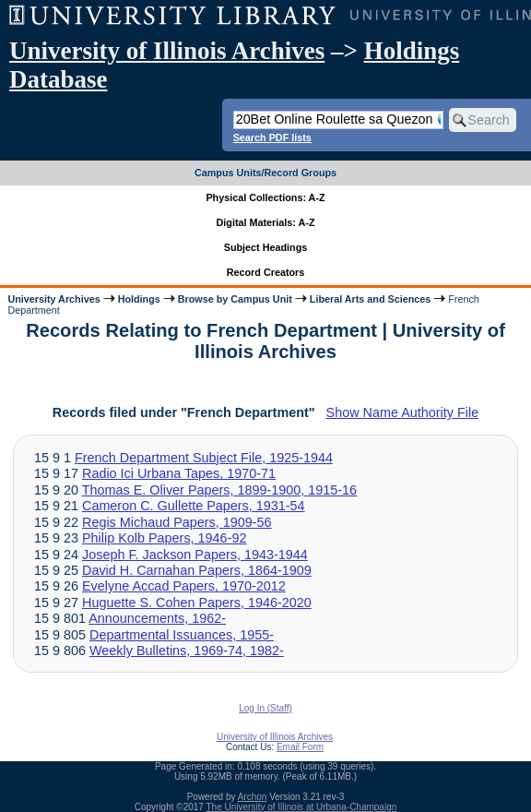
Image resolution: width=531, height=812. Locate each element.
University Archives (53, 299)
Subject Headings (266, 247)
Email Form (300, 747)
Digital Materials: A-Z (266, 222)
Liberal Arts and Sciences (370, 299)
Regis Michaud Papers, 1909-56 (177, 522)
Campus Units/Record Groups (265, 173)
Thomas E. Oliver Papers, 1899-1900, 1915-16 (219, 490)
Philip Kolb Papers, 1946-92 (164, 538)
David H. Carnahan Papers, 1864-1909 (197, 570)
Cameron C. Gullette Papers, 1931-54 (194, 506)
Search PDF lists (272, 137)
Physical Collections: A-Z (265, 197)
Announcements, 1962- (157, 618)
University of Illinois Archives (167, 51)
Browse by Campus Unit (235, 299)
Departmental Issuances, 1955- (182, 635)
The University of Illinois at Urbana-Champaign (302, 807)
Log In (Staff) (265, 708)
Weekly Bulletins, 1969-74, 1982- (187, 651)
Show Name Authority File (403, 412)
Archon (253, 797)
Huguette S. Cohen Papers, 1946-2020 (197, 603)
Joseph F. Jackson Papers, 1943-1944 (195, 555)
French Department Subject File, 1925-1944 (204, 458)
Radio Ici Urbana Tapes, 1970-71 (179, 473)
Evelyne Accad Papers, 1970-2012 (184, 586)
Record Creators (266, 272)
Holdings (139, 299)
